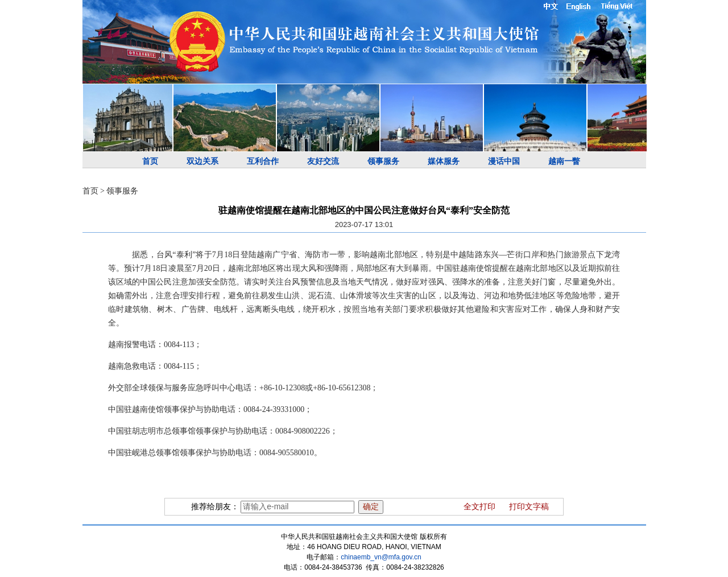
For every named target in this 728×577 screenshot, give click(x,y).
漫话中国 (504, 161)
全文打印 (479, 507)
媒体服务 (444, 161)
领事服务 (383, 161)
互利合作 (263, 161)
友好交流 (323, 161)
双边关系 (202, 161)
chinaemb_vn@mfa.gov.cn (381, 557)
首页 (150, 161)
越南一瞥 (564, 161)
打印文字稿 (529, 507)
